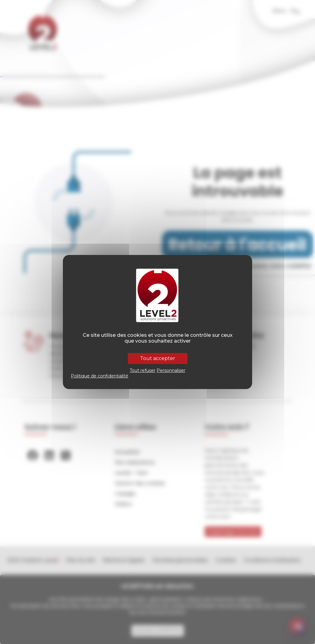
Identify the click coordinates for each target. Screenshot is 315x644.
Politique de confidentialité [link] (100, 376)
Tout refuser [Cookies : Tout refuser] (143, 370)
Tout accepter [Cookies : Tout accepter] (158, 358)
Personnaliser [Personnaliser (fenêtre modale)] (171, 370)
